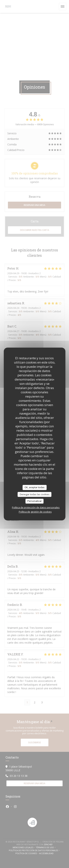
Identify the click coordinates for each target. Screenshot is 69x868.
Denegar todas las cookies (35, 494)
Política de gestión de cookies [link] (35, 512)
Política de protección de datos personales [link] (36, 507)
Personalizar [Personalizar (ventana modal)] (35, 501)
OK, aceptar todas (34, 487)
